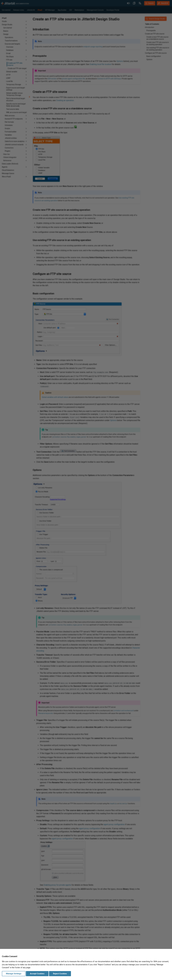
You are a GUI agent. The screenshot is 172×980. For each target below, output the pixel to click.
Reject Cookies (60, 974)
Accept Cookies (37, 974)
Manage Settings (14, 974)
